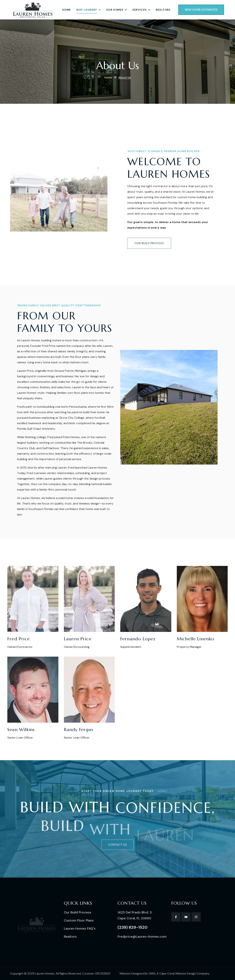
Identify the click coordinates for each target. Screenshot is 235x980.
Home (108, 77)
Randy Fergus (79, 730)
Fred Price (19, 639)
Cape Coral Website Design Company (185, 973)
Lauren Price (78, 639)
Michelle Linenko (196, 639)
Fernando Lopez (138, 639)
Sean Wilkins (21, 730)
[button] (201, 10)
